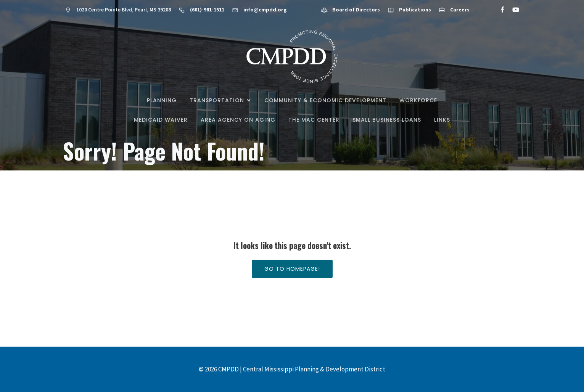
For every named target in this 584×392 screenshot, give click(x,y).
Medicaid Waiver (161, 120)
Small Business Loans (387, 120)
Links (442, 120)
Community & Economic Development (325, 100)
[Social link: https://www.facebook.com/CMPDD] (499, 10)
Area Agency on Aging (238, 120)
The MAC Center (314, 120)
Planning (162, 100)
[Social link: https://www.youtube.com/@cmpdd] (512, 10)
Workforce (418, 100)
